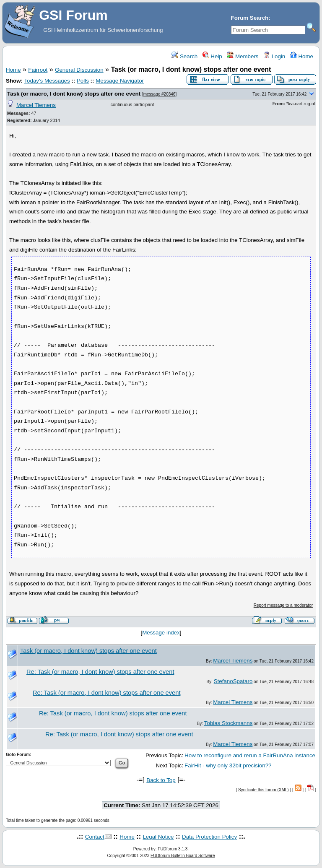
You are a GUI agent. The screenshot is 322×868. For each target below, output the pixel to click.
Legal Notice (158, 837)
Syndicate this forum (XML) (264, 790)
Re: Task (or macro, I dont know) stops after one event (100, 672)
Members (243, 56)
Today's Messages (47, 81)
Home (302, 56)
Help (212, 56)
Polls (83, 81)
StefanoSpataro (233, 681)
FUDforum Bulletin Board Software (183, 856)
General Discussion (79, 70)
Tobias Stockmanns (229, 723)
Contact (95, 837)
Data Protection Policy (209, 837)
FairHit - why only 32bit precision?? (228, 765)
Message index (161, 633)
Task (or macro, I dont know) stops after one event (74, 94)
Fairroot (38, 70)
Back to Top (161, 780)
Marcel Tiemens (36, 105)
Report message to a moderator (283, 605)
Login (274, 56)
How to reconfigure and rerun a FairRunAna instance (250, 755)
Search (184, 56)
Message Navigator (120, 81)
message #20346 (160, 94)
